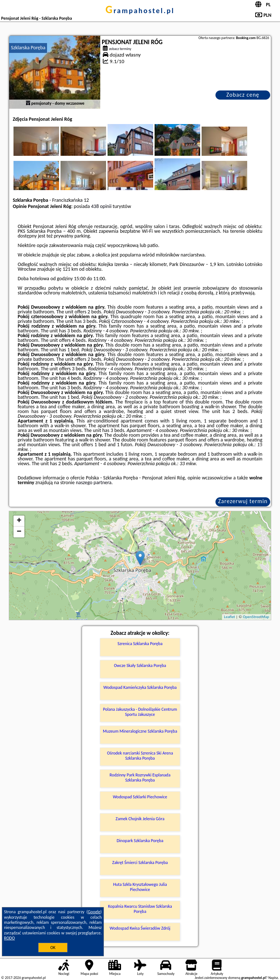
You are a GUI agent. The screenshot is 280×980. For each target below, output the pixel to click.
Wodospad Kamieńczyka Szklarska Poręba (140, 687)
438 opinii (101, 206)
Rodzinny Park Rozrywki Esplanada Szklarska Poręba (140, 778)
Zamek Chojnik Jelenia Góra (140, 819)
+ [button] (19, 521)
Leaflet (229, 617)
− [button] (19, 532)
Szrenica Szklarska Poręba (140, 644)
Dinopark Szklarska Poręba (140, 841)
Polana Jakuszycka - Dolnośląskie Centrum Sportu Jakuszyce (140, 712)
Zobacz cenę (243, 95)
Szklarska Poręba (28, 48)
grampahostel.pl (140, 11)
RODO (9, 938)
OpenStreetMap (256, 617)
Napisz (273, 978)
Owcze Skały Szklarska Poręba (140, 665)
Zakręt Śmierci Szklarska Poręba (140, 863)
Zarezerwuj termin (243, 501)
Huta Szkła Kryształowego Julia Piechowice (140, 887)
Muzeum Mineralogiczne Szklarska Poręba (140, 731)
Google (94, 912)
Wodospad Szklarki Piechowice (140, 797)
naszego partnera (94, 483)
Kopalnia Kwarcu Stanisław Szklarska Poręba (140, 909)
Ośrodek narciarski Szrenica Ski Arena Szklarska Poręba (140, 756)
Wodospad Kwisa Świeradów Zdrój (140, 928)
